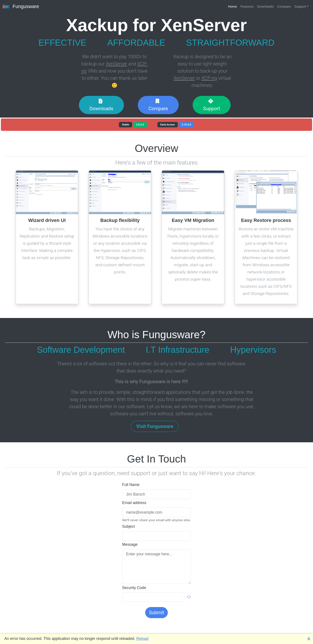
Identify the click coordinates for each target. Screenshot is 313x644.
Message (130, 544)
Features (247, 6)
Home (232, 6)
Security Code (134, 588)
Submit (156, 613)
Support (300, 6)
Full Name (131, 485)
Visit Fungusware (155, 426)
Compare (284, 6)
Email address (134, 503)
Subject (129, 526)
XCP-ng (209, 78)
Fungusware (21, 7)
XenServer (117, 64)
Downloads (265, 6)
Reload (142, 639)
